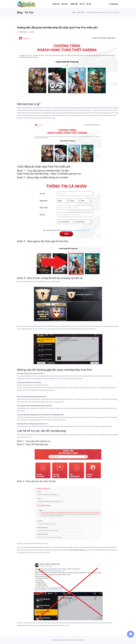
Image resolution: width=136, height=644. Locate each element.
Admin (31, 32)
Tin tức (82, 4)
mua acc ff (38, 547)
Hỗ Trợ (88, 4)
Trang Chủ (56, 4)
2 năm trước (22, 32)
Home (74, 12)
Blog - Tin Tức (81, 12)
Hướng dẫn (74, 4)
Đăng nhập (113, 4)
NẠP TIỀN (64, 4)
